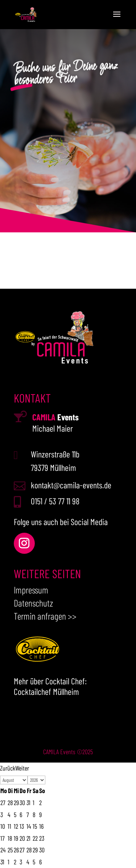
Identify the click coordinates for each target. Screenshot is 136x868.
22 (35, 838)
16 (41, 826)
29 (35, 850)
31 (2, 862)
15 (35, 826)
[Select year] (36, 780)
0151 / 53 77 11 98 (55, 501)
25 (10, 850)
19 (16, 838)
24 (3, 850)
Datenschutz (33, 603)
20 (22, 838)
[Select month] (14, 780)
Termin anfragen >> (45, 616)
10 (3, 826)
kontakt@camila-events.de (71, 485)
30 (42, 850)
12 (16, 826)
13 (22, 826)
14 (29, 826)
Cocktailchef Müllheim (46, 691)
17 (3, 838)
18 (10, 838)
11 (9, 826)
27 (22, 850)
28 (29, 850)
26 (16, 850)
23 (42, 838)
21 (28, 838)
